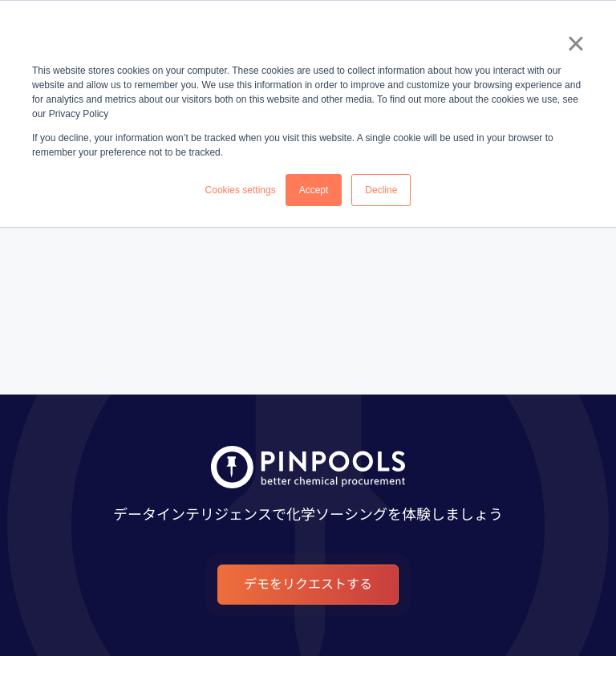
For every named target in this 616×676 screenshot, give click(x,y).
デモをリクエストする (308, 584)
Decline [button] (381, 190)
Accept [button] (314, 190)
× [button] (575, 43)
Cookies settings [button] (241, 190)
